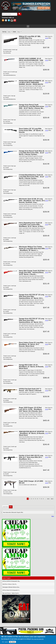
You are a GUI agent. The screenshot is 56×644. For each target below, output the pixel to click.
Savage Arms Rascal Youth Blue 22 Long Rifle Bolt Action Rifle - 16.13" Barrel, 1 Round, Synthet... (32, 153)
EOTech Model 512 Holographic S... (11, 590)
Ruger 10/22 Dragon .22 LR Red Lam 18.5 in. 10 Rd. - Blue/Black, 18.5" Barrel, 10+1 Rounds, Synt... (31, 409)
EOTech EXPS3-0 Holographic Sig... (11, 581)
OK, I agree (5, 642)
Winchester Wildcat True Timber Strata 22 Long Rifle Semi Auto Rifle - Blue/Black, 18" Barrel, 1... (32, 249)
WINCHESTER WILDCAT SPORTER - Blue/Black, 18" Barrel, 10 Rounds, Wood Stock (32, 433)
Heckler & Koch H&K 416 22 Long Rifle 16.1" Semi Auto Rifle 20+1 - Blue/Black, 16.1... (31, 457)
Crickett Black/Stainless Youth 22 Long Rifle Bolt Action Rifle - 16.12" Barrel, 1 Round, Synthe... (32, 177)
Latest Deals (5, 507)
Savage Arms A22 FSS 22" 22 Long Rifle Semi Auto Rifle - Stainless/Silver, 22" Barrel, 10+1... (32, 296)
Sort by (4, 32)
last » (52, 499)
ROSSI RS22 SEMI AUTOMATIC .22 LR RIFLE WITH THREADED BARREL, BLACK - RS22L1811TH (31, 83)
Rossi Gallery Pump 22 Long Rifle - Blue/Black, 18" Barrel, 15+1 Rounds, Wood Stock (32, 344)
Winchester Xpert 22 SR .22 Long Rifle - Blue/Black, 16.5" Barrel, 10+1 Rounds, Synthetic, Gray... (32, 201)
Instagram (12, 21)
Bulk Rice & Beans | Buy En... (10, 584)
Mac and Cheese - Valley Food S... (11, 593)
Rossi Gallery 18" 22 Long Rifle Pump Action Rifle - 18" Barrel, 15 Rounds (31, 130)
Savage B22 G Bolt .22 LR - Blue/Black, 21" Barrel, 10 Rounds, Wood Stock (31, 367)
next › (48, 499)
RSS (3, 21)
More (53, 516)
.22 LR (47, 38)
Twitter (9, 21)
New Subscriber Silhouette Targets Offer (13, 512)
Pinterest (15, 21)
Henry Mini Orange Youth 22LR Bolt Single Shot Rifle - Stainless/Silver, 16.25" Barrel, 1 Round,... (32, 272)
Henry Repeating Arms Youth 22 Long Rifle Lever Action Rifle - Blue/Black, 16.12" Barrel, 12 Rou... (32, 225)
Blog (11, 506)
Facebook (6, 21)
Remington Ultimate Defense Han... (11, 587)
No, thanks (12, 642)
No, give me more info (38, 639)
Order (14, 32)
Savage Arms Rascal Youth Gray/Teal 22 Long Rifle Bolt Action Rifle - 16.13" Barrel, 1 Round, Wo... (32, 106)
